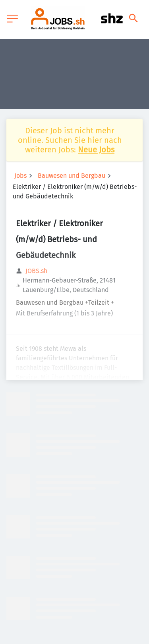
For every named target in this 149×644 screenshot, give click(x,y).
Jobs (20, 176)
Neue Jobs (96, 150)
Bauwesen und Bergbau (72, 176)
